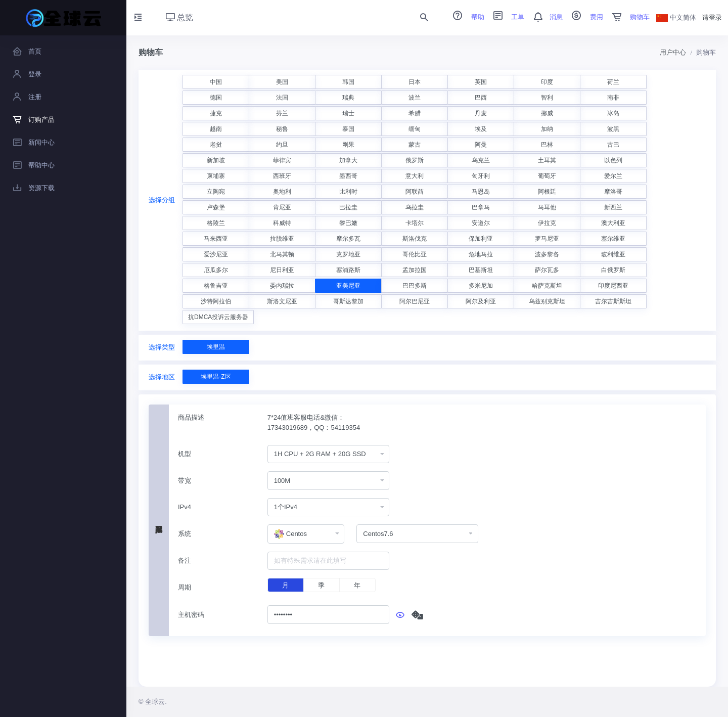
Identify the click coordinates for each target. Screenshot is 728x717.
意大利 (415, 176)
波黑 (613, 129)
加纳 (547, 129)
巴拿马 (481, 207)
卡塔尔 (415, 223)
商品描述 (191, 417)
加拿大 (348, 160)
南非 (613, 98)
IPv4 (185, 507)
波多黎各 (547, 254)
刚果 (348, 145)
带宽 (185, 481)
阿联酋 (415, 192)
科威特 (282, 223)
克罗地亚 (348, 254)
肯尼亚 (282, 207)
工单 (506, 17)
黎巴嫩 (348, 223)
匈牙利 (481, 176)
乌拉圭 (415, 207)
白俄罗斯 (613, 270)
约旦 (282, 145)
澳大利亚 (613, 223)
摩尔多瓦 (348, 239)
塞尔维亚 (613, 239)
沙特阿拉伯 (216, 301)
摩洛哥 (613, 192)
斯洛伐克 (415, 239)
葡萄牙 (547, 176)
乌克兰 (481, 160)
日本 (415, 82)
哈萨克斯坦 (547, 286)
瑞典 (348, 98)
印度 (547, 82)
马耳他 (547, 207)
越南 (216, 129)
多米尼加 (481, 286)
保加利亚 (481, 239)
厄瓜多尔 (216, 270)
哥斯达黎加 (348, 301)
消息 (544, 17)
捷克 (216, 113)
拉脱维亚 (282, 239)
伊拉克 (547, 223)
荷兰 (613, 82)
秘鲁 (282, 129)
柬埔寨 (216, 176)
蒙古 (415, 145)
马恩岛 (481, 192)
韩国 (348, 82)
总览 (179, 17)
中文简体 (676, 17)
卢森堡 (216, 207)
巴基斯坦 (481, 270)
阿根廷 (547, 192)
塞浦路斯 (348, 270)
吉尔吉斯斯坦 (613, 301)
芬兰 (282, 113)
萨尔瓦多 (547, 270)
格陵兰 (216, 223)
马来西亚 (216, 239)
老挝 (216, 145)
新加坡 (216, 160)
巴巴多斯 (415, 286)
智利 (547, 98)
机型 (185, 454)
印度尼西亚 (613, 286)
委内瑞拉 (282, 286)
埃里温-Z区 (216, 377)
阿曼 (481, 145)
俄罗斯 (415, 160)
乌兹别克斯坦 (547, 301)
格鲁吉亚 (216, 286)
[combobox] (328, 454)
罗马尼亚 (547, 239)
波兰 (415, 98)
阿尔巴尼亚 (415, 301)
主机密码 (191, 615)
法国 (282, 98)
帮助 (465, 17)
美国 (282, 82)
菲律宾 (282, 160)
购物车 (628, 17)
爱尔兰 (613, 176)
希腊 (415, 113)
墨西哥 (348, 176)
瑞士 (348, 113)
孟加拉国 (415, 270)
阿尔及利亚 (481, 301)
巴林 (547, 145)
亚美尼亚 (348, 286)
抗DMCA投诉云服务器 (218, 317)
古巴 (613, 145)
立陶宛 (216, 192)
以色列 (613, 160)
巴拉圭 (348, 207)
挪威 (547, 113)
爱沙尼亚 (216, 254)
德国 (216, 98)
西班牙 (282, 176)
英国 (481, 82)
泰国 (348, 129)
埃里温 (216, 347)
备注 (185, 561)
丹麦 (481, 113)
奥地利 (282, 192)
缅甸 (415, 129)
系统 (185, 534)
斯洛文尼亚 (282, 301)
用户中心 (673, 52)
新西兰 (613, 207)
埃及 (481, 129)
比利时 (348, 192)
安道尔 (481, 223)
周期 (185, 587)
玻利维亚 (613, 254)
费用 (584, 17)
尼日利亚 (282, 270)
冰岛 (613, 113)
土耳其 (547, 160)
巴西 (481, 98)
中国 (216, 82)
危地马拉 (481, 254)
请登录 (712, 17)
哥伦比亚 (415, 254)
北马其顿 (282, 254)
